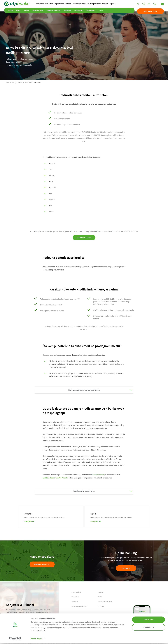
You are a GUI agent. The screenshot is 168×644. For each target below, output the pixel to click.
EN (161, 4)
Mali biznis (51, 4)
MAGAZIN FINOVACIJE (105, 602)
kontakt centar (98, 475)
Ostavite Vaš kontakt (84, 238)
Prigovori (114, 4)
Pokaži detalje (36, 639)
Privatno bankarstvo (81, 4)
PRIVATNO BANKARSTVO (79, 607)
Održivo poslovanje (96, 4)
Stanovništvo (41, 4)
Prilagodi (149, 627)
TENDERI (101, 607)
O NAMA (101, 592)
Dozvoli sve (149, 620)
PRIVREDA (74, 602)
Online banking (92, 12)
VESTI (100, 597)
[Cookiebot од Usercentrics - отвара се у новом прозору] (15, 639)
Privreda (69, 4)
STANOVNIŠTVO (76, 592)
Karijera (107, 4)
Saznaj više (126, 568)
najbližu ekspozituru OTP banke (55, 478)
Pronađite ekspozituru (42, 565)
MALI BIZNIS (75, 597)
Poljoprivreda (60, 4)
